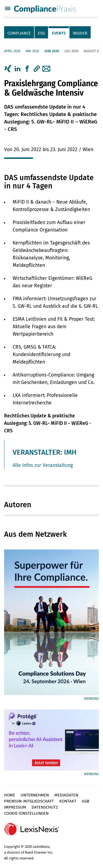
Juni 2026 (52, 51)
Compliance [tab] (19, 33)
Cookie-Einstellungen (26, 813)
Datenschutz (45, 807)
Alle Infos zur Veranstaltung (43, 465)
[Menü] (8, 9)
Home (10, 795)
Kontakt (68, 801)
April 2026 (12, 51)
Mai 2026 (32, 51)
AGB (86, 801)
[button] (37, 69)
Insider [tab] (80, 33)
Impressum (15, 807)
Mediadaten (66, 795)
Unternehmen (35, 795)
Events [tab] (59, 33)
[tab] (19, 32)
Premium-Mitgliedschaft (29, 801)
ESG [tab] (41, 33)
